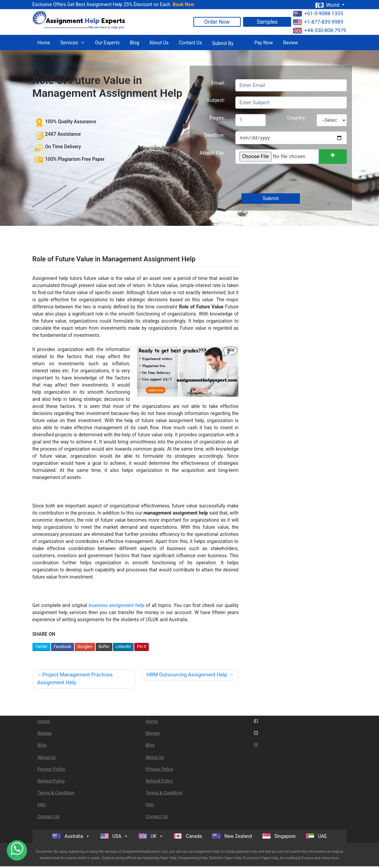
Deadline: (214, 135)
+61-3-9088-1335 (318, 14)
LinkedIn (123, 647)
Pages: (217, 118)
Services (73, 43)
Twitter (41, 647)
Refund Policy (51, 781)
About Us (159, 43)
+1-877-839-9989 (318, 22)
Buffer (104, 647)
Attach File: (212, 153)
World (328, 5)
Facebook (63, 647)
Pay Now (264, 43)
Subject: (216, 100)
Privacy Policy (51, 769)
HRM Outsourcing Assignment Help (187, 675)
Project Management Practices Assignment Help (75, 679)
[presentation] (286, 179)
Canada (188, 836)
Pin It (141, 647)
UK (151, 836)
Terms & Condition (56, 793)
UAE (316, 836)
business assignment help (117, 605)
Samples (267, 22)
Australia (71, 836)
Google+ (85, 647)
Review (290, 43)
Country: (297, 118)
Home (44, 43)
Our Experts (107, 43)
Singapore (279, 836)
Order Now (217, 22)
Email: (218, 83)
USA (114, 836)
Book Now (184, 4)
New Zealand (232, 836)
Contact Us (191, 43)
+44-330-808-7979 (320, 30)
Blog (135, 43)
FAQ (42, 805)
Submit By (223, 43)
